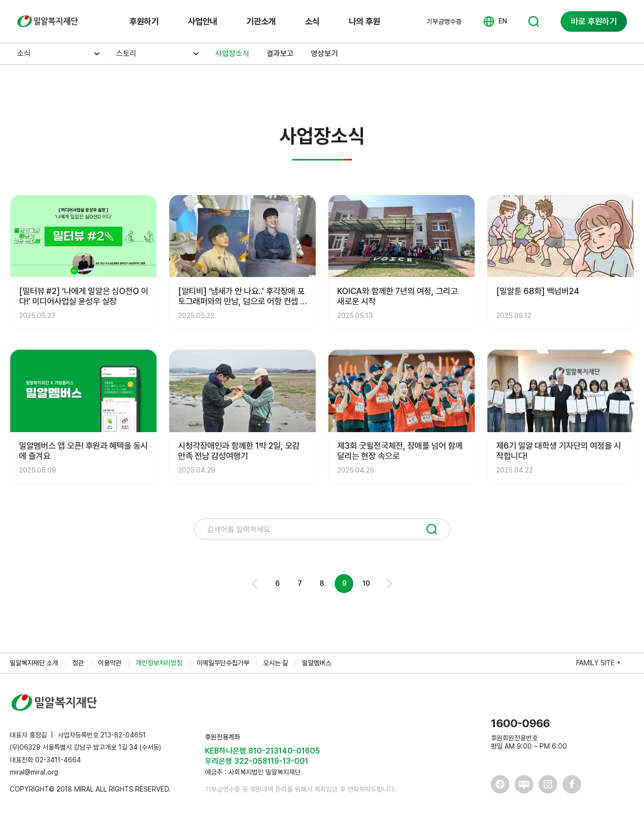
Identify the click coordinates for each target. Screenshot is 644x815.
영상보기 (324, 53)
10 (366, 583)
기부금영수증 (444, 21)
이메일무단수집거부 (223, 663)
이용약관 (110, 663)
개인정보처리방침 (159, 663)
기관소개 (261, 21)
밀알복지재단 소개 (34, 663)
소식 (312, 21)
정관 (78, 663)
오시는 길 (275, 663)
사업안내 (202, 21)
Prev (255, 584)
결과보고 (280, 53)
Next (389, 584)
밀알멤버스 (317, 663)
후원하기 (144, 21)
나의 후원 (364, 21)
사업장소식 (232, 53)
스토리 (126, 53)
